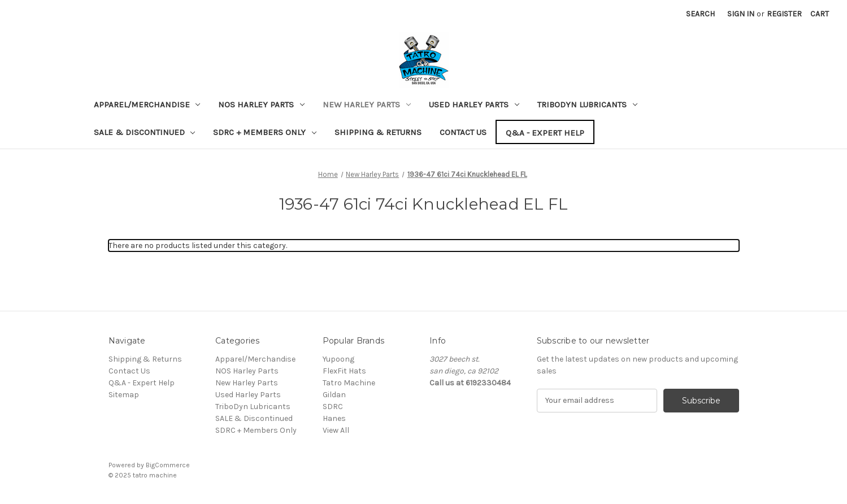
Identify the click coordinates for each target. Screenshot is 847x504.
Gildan (334, 395)
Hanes (334, 418)
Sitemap (124, 395)
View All (336, 430)
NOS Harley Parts (261, 105)
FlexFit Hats (344, 371)
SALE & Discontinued (145, 132)
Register (784, 14)
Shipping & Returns (378, 132)
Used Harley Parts (474, 105)
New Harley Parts (367, 105)
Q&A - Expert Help (545, 133)
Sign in (741, 14)
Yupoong (338, 359)
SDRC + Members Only (265, 132)
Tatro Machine (349, 383)
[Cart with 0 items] (820, 14)
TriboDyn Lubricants (587, 105)
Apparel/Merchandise (147, 105)
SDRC (333, 407)
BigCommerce (168, 465)
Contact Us (463, 132)
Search (700, 14)
